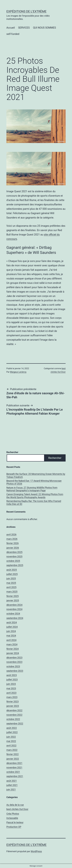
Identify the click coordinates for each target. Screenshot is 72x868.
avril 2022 (11, 746)
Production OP (14, 827)
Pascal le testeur (15, 822)
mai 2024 (11, 636)
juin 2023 (11, 684)
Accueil (11, 28)
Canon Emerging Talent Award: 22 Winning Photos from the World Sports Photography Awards (35, 496)
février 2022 (12, 754)
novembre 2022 (14, 715)
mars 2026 (12, 539)
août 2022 (12, 728)
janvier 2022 (13, 759)
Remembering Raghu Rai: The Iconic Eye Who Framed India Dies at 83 (34, 503)
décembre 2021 (14, 763)
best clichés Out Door (17, 809)
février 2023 (12, 702)
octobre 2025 (13, 561)
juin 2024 (11, 631)
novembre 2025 (14, 556)
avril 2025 (11, 587)
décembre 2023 (14, 658)
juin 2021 (11, 789)
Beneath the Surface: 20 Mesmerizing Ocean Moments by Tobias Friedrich (36, 475)
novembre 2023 (14, 662)
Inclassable (12, 818)
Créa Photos (13, 814)
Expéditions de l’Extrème (26, 845)
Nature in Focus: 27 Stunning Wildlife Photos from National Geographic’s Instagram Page (32, 489)
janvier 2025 (13, 600)
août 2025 (12, 570)
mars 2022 (12, 750)
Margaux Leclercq (18, 372)
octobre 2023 (13, 666)
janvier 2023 (13, 706)
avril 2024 (11, 640)
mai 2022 (11, 741)
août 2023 (12, 675)
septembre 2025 (15, 565)
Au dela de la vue (15, 805)
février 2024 (12, 649)
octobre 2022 (13, 719)
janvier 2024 (13, 653)
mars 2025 (12, 592)
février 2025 (12, 596)
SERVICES (24, 28)
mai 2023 (11, 688)
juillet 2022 (12, 732)
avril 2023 (11, 693)
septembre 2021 (15, 776)
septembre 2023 (15, 671)
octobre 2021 (13, 772)
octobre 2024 (13, 614)
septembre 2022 (15, 724)
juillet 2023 (12, 680)
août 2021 (12, 781)
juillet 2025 (12, 574)
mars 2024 (12, 644)
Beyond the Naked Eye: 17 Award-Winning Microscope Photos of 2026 (34, 482)
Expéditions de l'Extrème (26, 11)
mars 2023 (12, 697)
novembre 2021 (14, 768)
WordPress (36, 851)
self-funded (13, 34)
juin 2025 (11, 578)
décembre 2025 (14, 552)
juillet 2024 (12, 627)
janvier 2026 (13, 548)
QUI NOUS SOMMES (45, 28)
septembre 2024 (15, 618)
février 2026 (12, 543)
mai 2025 (11, 583)
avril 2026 (11, 534)
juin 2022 (11, 737)
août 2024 (12, 622)
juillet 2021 (12, 785)
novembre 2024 (14, 609)
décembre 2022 (14, 710)
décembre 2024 (14, 605)
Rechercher (12, 452)
